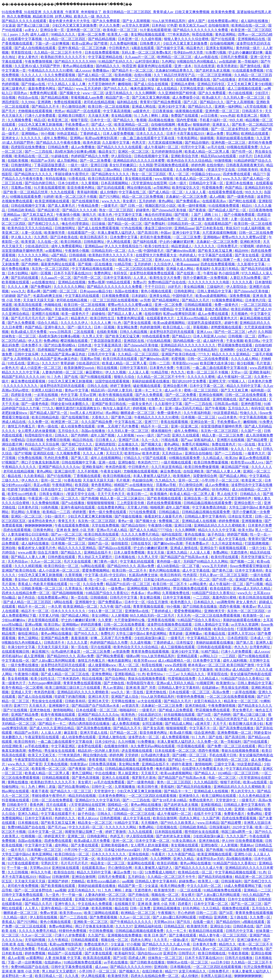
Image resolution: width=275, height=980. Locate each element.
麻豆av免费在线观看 (255, 458)
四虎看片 (185, 904)
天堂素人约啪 (138, 507)
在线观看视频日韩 (16, 652)
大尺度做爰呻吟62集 (130, 620)
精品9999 (242, 251)
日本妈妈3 (140, 296)
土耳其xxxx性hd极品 (192, 318)
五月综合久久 (239, 408)
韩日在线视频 (107, 368)
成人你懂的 (108, 192)
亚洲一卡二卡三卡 (149, 390)
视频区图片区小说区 (161, 206)
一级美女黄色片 (141, 404)
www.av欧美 (27, 552)
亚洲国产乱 (97, 670)
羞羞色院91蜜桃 (225, 597)
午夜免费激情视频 (39, 61)
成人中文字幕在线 (232, 539)
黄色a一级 (126, 521)
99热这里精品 (68, 134)
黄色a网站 (166, 201)
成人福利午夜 (214, 341)
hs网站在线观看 (93, 566)
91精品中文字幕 (127, 823)
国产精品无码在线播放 (76, 399)
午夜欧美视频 (239, 953)
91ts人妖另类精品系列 (169, 21)
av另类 (27, 260)
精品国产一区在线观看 (84, 111)
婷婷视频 (140, 408)
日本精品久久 (204, 602)
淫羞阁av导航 (22, 188)
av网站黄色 (198, 584)
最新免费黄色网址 (42, 88)
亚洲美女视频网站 (220, 48)
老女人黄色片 (29, 57)
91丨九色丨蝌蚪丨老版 (152, 116)
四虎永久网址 (190, 818)
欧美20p (180, 129)
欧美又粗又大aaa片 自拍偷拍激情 (204, 25)
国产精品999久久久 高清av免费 (131, 566)
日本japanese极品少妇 (96, 291)
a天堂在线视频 (256, 106)
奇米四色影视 (116, 467)
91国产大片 (76, 949)
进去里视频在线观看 (44, 620)
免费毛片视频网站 (196, 444)
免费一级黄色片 (227, 305)
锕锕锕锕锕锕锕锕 (39, 525)
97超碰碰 (9, 296)
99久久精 (237, 120)
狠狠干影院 (80, 120)
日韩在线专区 (141, 543)
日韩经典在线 (244, 926)
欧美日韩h (151, 350)
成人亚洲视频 (34, 656)
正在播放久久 (129, 444)
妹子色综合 (217, 534)
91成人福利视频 (253, 228)
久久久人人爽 (18, 287)
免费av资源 (49, 913)
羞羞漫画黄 (80, 638)
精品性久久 (228, 944)
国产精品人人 (205, 773)
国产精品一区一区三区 (125, 224)
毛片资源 (264, 363)
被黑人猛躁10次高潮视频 (210, 449)
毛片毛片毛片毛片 (75, 863)
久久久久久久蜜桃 (202, 377)
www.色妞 (228, 116)
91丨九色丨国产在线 (63, 377)
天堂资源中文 (105, 791)
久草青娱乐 (74, 588)
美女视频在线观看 (139, 179)
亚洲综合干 (209, 548)
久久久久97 (50, 363)
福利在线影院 (172, 534)
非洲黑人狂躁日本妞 (86, 170)
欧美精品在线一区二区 (249, 25)
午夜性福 (210, 273)
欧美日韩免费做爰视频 (211, 462)
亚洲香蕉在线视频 (162, 620)
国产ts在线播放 (225, 79)
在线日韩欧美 (153, 971)
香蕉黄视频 (98, 760)
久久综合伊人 (164, 264)
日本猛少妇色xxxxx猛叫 (162, 579)
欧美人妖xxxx (88, 818)
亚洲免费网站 (102, 674)
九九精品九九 (166, 480)
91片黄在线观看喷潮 (156, 30)
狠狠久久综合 (125, 377)
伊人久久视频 (116, 372)
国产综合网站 (57, 260)
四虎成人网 (137, 958)
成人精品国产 (243, 670)
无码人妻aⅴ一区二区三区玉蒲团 (224, 575)
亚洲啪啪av (30, 134)
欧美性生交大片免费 (165, 278)
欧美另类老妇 (228, 66)
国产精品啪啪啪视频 (68, 593)
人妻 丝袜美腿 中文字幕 (63, 958)
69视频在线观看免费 (243, 147)
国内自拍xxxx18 (150, 953)
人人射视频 (126, 435)
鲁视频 (141, 120)
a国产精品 (59, 255)
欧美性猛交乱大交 (186, 188)
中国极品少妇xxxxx (206, 174)
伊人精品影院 (180, 670)
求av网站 (112, 413)
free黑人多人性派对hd (87, 413)
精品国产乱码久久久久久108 (24, 377)
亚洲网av (77, 138)
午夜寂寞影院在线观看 (42, 737)
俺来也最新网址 (143, 88)
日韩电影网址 (94, 242)
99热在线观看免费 (156, 336)
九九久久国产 (237, 836)
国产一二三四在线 (39, 152)
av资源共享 (131, 706)
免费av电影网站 (61, 926)
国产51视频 (255, 584)
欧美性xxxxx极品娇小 (104, 881)
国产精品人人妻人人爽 (125, 314)
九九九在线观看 (63, 192)
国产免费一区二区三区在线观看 (232, 746)
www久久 (18, 291)
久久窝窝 (105, 620)
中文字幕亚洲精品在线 (106, 57)
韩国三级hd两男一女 (237, 832)
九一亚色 (53, 895)
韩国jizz (44, 877)
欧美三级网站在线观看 (219, 796)
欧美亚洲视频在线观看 (53, 201)
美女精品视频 (122, 116)
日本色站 (159, 25)
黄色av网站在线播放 (78, 66)
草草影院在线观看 (132, 129)
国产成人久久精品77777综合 (151, 530)
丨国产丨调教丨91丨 (206, 215)
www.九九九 (232, 179)
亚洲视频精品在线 (252, 39)
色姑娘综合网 (143, 480)
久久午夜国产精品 (182, 854)
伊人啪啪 (152, 899)
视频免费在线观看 (236, 908)
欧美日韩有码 (171, 575)
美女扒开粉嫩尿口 (123, 165)
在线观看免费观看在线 (193, 79)
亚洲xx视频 (34, 624)
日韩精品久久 (251, 494)
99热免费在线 (253, 949)
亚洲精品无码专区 (211, 84)
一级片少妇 (258, 548)
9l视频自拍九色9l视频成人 (197, 61)
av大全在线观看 (150, 701)
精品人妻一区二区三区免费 (223, 435)
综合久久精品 (48, 323)
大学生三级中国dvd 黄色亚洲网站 (142, 633)
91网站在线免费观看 (241, 850)
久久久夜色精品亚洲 (254, 796)
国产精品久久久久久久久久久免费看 (201, 30)
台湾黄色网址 (260, 647)
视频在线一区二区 (165, 895)
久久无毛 (161, 940)
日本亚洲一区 (129, 39)
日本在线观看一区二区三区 (190, 692)
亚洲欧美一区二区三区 (91, 922)
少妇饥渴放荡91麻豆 (150, 638)
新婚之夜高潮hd (217, 309)
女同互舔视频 (153, 724)
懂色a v (39, 260)
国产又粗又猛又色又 (38, 215)
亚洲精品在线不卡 (98, 552)
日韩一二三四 (160, 363)
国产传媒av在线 (34, 84)
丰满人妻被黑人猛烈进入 (117, 233)
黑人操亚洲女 (129, 773)
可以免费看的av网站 (37, 309)
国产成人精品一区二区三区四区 (28, 602)
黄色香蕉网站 (102, 485)
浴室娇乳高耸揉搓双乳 (205, 323)
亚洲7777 (32, 170)
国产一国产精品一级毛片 (106, 489)
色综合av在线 (28, 97)
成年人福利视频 (235, 661)
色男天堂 (139, 143)
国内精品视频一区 (187, 341)
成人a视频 (217, 197)
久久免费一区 (39, 422)
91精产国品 (210, 652)
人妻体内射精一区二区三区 (63, 372)
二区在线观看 (84, 332)
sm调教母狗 (225, 602)
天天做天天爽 (99, 116)
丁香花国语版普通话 (50, 165)
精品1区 (40, 120)
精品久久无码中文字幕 (244, 386)
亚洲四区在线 (134, 341)
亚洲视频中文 (86, 602)
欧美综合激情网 (165, 818)
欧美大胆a (246, 530)
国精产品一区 (99, 543)
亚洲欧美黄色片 (160, 129)
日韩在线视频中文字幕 (152, 156)
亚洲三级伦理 (65, 471)
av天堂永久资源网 (136, 25)
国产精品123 (182, 336)
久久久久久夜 (243, 282)
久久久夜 (72, 976)
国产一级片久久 (80, 327)
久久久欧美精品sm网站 (69, 760)
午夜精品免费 (89, 206)
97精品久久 (132, 458)
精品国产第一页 (118, 97)
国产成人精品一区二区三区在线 (65, 674)
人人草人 (141, 278)
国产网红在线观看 (243, 201)
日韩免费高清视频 (103, 764)
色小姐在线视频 (241, 93)
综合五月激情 (48, 552)
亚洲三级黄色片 (14, 88)
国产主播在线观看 (183, 935)
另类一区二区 (101, 350)
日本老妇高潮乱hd (46, 629)
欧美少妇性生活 (157, 246)
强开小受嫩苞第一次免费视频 (206, 278)
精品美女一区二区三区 (136, 260)
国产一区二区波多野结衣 (230, 129)
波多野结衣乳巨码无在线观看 (172, 332)
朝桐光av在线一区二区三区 (188, 962)
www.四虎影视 (261, 368)
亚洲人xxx (163, 260)
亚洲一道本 (183, 66)
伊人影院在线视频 (140, 836)
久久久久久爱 (78, 643)
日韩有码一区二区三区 (232, 760)
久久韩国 (146, 165)
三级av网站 (112, 170)
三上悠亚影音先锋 (131, 503)
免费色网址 (103, 273)
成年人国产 (197, 21)
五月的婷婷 (148, 201)
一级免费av (117, 588)
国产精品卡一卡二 (53, 724)
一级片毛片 (17, 850)
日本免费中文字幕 (124, 237)
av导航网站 (162, 188)
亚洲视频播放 (252, 521)
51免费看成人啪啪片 (161, 872)
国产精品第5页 (49, 210)
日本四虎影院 (238, 638)
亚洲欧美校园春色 (115, 845)
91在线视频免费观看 (224, 206)
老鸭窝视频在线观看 (227, 327)
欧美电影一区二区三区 (121, 30)
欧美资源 (29, 242)
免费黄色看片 (235, 814)
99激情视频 (223, 161)
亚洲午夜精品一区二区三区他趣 (82, 48)
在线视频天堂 (125, 904)
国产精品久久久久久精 (80, 210)
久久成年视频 (152, 39)
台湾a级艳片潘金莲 (66, 652)
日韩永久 (62, 435)
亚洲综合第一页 (52, 30)
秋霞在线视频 (203, 34)
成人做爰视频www (103, 665)
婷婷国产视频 (238, 534)
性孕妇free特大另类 (189, 52)
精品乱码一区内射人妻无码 (112, 390)
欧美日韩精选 (71, 242)
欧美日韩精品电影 (46, 417)
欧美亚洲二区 (247, 116)
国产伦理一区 (242, 152)
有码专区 (121, 273)
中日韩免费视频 (97, 79)
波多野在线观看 (90, 746)
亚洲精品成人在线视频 (199, 521)
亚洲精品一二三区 (258, 890)
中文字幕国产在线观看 (216, 255)
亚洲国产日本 (129, 440)
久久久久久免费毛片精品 (141, 534)
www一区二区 (93, 93)
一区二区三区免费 (187, 237)
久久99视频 (149, 309)
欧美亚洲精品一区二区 (132, 125)
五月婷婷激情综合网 (167, 152)
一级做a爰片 (180, 940)
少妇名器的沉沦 (37, 246)
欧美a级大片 (212, 97)
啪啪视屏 (157, 507)
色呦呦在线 (53, 305)
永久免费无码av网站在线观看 (153, 746)
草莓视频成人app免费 (87, 97)
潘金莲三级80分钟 (159, 228)
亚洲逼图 (205, 760)
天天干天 (220, 724)
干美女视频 (235, 341)
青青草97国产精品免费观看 (161, 102)
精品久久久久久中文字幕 (21, 372)
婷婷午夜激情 (182, 764)
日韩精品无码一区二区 (185, 224)
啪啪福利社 (128, 710)
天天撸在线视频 (56, 764)
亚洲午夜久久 (55, 327)
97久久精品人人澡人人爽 (67, 84)
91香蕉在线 (77, 179)
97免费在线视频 (30, 458)
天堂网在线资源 (192, 88)
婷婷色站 (263, 246)
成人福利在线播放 (255, 21)
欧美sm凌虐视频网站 (212, 296)
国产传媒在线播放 (129, 516)
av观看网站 (54, 251)
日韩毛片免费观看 (235, 57)
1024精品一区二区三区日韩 (238, 773)
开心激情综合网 (74, 106)
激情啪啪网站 (64, 710)
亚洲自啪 (9, 548)
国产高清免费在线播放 (94, 728)
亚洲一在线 (107, 462)
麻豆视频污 (41, 652)
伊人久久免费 (110, 25)
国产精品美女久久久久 (255, 706)
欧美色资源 (92, 143)
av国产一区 (20, 219)
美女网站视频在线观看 (148, 34)
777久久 (204, 354)
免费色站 (35, 751)
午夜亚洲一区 (39, 498)
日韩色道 (130, 170)
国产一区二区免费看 (96, 161)
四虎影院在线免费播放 (29, 147)
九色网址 (168, 61)
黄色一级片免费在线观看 (108, 512)
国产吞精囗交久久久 (44, 224)
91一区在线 (247, 444)
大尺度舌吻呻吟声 (102, 84)
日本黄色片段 (256, 300)
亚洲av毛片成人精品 (112, 530)
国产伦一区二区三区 (230, 332)
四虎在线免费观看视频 (218, 264)
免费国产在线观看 (185, 116)
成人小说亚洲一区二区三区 (41, 368)
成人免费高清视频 (126, 724)
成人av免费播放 (83, 147)
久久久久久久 (31, 138)
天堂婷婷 (132, 755)
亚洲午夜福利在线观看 (78, 507)
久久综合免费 (93, 584)
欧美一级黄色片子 (76, 314)
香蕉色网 (37, 805)
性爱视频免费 (213, 188)
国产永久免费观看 (107, 21)
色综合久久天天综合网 (42, 444)
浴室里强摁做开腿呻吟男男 (23, 251)
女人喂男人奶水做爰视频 (37, 431)
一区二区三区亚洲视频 (215, 75)
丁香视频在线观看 (87, 476)
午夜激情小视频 (68, 215)
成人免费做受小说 (186, 97)
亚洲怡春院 (127, 462)
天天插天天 (38, 706)
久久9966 (29, 102)
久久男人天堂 (93, 336)
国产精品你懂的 (197, 143)
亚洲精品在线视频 (72, 282)
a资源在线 (95, 949)
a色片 (252, 332)
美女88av (21, 579)
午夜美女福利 (111, 471)
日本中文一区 (101, 120)
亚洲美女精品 (160, 296)
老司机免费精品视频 (254, 79)
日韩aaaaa (134, 489)
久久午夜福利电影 (198, 413)
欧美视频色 (182, 476)
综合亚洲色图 (205, 733)
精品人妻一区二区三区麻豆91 (123, 498)
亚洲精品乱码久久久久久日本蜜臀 (139, 161)
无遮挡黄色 (239, 552)
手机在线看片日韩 (223, 755)
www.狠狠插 (164, 179)
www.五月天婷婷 (89, 88)
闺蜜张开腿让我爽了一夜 (222, 260)
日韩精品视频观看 (199, 305)
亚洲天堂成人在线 (94, 733)
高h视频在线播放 (162, 120)
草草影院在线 (22, 52)
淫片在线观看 (101, 647)
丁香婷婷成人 (91, 134)
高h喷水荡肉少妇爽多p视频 (76, 152)
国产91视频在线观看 (96, 377)
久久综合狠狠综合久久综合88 (141, 539)
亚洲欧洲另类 (251, 242)
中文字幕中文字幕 (129, 215)
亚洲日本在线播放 (240, 183)
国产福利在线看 (145, 242)
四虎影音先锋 (22, 395)
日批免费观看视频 (249, 841)
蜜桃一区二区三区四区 (202, 390)
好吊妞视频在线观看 (180, 715)
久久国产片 (226, 940)
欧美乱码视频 (242, 309)
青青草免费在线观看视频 (150, 652)
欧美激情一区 (254, 615)
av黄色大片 (10, 368)
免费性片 (107, 633)
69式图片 (174, 399)
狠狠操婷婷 (202, 125)
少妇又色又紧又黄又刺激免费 (75, 25)
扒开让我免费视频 (258, 967)
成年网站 (62, 845)
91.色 (118, 323)
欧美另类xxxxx (145, 661)
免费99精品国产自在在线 (167, 282)
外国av (166, 233)
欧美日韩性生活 (103, 318)
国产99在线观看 (256, 742)
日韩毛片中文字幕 (102, 354)
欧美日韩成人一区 (177, 327)
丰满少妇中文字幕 (22, 647)
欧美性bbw (133, 453)
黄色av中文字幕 (77, 390)
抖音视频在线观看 (191, 746)
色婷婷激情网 (151, 327)
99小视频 (48, 134)
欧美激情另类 (55, 233)
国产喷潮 (101, 43)
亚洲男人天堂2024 (242, 633)
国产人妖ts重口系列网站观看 (54, 661)
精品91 (247, 206)
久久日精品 (211, 908)
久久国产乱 (44, 809)
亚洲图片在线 (193, 850)
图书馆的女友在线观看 (202, 832)
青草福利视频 (199, 129)
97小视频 (133, 944)
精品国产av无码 (43, 161)
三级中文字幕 (225, 764)
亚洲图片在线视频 (46, 314)
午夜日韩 (183, 368)
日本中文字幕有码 (118, 278)
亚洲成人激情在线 (184, 548)
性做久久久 (249, 413)
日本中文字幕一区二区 (207, 386)
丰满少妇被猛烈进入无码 (174, 489)
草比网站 (233, 134)
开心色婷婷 (186, 913)
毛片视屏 (123, 480)
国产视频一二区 (243, 561)
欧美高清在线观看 (29, 305)
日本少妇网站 (18, 273)
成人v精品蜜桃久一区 (175, 661)
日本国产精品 (75, 489)
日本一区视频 (105, 327)
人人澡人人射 (52, 733)
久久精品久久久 (193, 674)
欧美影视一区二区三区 (49, 769)
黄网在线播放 (18, 782)
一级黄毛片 (110, 206)
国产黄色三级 (122, 417)
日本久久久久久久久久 (69, 611)
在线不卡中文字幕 (208, 814)
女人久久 (238, 449)
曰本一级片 (178, 183)
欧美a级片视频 (181, 733)
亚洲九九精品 (177, 552)
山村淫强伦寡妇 (148, 61)
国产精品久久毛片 (196, 300)
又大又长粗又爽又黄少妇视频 (250, 84)
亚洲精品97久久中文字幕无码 (98, 800)
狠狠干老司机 (231, 782)
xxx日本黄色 (228, 417)
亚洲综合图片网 (176, 386)
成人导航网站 (68, 161)
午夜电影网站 (188, 138)
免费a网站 (51, 341)
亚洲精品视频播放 (167, 908)
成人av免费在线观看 (213, 314)
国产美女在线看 (247, 255)
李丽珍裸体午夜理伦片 (72, 174)
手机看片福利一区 (214, 120)
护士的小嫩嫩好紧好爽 (246, 52)
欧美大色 (106, 215)
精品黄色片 (195, 48)
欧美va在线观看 (256, 782)
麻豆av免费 (215, 134)
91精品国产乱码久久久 (116, 61)
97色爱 (172, 25)
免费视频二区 (169, 521)
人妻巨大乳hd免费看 (246, 278)
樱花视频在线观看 (75, 341)
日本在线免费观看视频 (102, 52)
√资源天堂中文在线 (221, 170)
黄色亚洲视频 (178, 449)
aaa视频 (128, 881)
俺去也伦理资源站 (159, 215)
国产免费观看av (188, 201)
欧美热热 (129, 715)
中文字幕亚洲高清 (108, 345)
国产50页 (120, 958)
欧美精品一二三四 (57, 512)
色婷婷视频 (11, 84)
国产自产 (24, 296)
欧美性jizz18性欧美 (22, 494)
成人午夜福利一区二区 (162, 147)
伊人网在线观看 (119, 242)
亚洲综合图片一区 (248, 503)
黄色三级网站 (29, 638)
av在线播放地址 (44, 282)
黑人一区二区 (179, 174)
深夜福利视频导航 (132, 399)
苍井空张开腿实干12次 (126, 899)
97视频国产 (11, 462)
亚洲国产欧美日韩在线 (179, 354)
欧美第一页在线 (103, 219)
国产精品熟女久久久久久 (34, 174)
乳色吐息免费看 (57, 458)
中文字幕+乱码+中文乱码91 (106, 575)
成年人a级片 (40, 34)
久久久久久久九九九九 (99, 129)
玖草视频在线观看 (22, 79)
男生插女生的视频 (235, 688)
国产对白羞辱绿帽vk (60, 345)
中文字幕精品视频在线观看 (93, 269)
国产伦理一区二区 (88, 278)
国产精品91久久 (212, 102)
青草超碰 (67, 363)
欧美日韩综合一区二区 (62, 566)
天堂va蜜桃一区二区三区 (162, 850)
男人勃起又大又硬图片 (95, 557)
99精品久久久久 (64, 34)
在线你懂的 (215, 165)
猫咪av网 (133, 656)
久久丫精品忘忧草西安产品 (175, 75)
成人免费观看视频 (176, 737)
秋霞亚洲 (129, 66)
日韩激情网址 (22, 165)
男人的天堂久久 (243, 791)
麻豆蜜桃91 (95, 372)
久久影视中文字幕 (116, 143)
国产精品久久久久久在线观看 (24, 21)
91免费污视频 (216, 52)
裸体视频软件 (162, 431)
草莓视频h (201, 327)
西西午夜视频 (230, 606)
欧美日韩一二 (138, 494)
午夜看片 (159, 854)
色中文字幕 (69, 395)
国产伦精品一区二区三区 (97, 539)
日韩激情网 (61, 877)
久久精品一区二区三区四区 (65, 39)
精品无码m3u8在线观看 (219, 156)
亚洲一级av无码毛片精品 (184, 408)
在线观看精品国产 (218, 224)
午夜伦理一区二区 (75, 219)
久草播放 (34, 512)
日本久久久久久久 (150, 134)
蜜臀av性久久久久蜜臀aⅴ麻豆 (130, 305)
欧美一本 (156, 408)
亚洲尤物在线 (156, 692)
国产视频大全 (70, 93)
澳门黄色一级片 (106, 561)
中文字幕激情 (203, 670)
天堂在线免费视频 (106, 525)
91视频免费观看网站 (228, 300)
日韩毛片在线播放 (239, 958)
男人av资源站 (113, 688)
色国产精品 (234, 188)
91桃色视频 (50, 507)
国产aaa (186, 440)
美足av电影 (42, 485)
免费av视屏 (96, 282)
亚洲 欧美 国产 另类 (141, 688)
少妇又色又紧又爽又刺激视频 (41, 125)
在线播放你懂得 (116, 746)
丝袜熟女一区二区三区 (19, 336)
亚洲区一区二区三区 (134, 152)
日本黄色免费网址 (113, 796)
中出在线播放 (106, 773)
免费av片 (140, 282)
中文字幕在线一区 (16, 661)
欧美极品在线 (215, 633)
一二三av (172, 674)
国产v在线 (123, 606)
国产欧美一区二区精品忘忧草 (26, 192)
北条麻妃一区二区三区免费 (187, 197)
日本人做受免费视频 (119, 134)
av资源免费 (121, 652)
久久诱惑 (41, 237)
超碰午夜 (231, 323)
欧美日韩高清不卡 (94, 237)
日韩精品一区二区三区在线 (134, 814)
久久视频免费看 (20, 120)
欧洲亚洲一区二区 (65, 422)
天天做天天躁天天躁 (39, 300)
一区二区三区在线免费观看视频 (217, 615)
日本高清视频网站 (115, 183)
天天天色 (184, 615)
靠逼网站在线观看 (141, 863)
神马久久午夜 (41, 872)
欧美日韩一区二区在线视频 (109, 106)
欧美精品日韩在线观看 (206, 931)
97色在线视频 (132, 228)
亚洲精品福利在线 (148, 926)
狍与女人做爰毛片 (117, 408)
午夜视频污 (167, 913)
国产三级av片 (58, 318)
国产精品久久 (124, 120)
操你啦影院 (120, 543)
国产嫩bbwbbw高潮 (181, 251)
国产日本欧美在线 (210, 228)
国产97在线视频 (59, 476)
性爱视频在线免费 (182, 679)
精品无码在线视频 (82, 796)
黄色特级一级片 (248, 48)
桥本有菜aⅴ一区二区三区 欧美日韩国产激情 (222, 665)
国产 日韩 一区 (132, 206)
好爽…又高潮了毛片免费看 (118, 426)
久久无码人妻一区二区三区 (244, 97)
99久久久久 (254, 192)
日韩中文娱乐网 (27, 354)
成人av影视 (16, 958)
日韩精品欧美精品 (22, 210)
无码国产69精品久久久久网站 (206, 561)
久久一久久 (150, 440)
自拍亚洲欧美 (194, 471)
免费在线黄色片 (224, 444)
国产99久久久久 (116, 88)
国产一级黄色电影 (241, 197)
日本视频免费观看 (116, 296)
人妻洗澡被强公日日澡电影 (29, 534)
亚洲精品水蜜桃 (183, 84)
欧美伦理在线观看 (225, 557)
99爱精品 (166, 309)
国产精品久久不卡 (46, 106)
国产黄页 (35, 764)
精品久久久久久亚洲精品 (231, 354)
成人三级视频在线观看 (245, 88)
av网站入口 (208, 656)
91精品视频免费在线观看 (223, 890)
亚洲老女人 (221, 125)
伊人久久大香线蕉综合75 (124, 246)
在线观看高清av (215, 201)
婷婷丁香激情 (121, 386)
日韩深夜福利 (220, 827)
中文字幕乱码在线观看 (82, 296)
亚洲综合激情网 (84, 877)
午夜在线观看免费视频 (72, 525)
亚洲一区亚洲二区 (185, 426)
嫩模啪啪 (125, 84)
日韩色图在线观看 (62, 557)
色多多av (138, 593)
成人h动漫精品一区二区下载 (179, 566)
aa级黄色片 (142, 111)
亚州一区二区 (52, 480)
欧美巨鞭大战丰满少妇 (218, 363)
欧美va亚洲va (82, 43)
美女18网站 (101, 615)
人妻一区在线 (241, 219)
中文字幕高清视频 (117, 111)
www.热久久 (17, 764)
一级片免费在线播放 (23, 665)
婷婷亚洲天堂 (55, 836)
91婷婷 (49, 197)
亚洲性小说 (243, 854)
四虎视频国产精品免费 (55, 350)
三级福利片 (216, 287)
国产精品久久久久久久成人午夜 (199, 868)
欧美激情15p (226, 683)
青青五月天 (67, 521)
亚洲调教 (45, 102)
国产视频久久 (18, 859)
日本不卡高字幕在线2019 (186, 134)
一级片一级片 (78, 165)
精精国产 (82, 350)
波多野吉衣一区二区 (144, 737)
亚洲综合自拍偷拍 (199, 453)
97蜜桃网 (247, 246)
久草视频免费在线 (176, 593)
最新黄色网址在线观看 (155, 66)
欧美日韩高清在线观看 (106, 179)
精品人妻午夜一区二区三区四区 (223, 935)
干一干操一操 (17, 868)
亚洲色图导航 (252, 404)
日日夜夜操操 (163, 111)
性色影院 (191, 575)
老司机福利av (12, 656)
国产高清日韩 (148, 233)
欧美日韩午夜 (148, 787)
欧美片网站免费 (173, 886)
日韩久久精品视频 (134, 332)
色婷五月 (117, 836)
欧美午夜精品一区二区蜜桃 (23, 688)
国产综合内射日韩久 (41, 183)
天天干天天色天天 (112, 494)
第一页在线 (80, 597)
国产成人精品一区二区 (95, 75)
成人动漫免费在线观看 (78, 426)
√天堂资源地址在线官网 (149, 183)
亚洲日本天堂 (99, 697)
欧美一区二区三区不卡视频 (76, 197)
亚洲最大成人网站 (180, 269)
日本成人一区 (261, 638)
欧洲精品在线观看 (255, 134)
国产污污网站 (110, 197)
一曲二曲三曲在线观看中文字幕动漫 (147, 138)
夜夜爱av (184, 125)
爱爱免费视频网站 (96, 570)
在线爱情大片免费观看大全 (157, 255)
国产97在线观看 (223, 39)
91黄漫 (153, 79)
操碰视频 (207, 138)
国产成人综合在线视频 (151, 84)
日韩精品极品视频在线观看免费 (208, 503)
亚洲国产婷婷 (58, 881)
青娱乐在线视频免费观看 (147, 679)
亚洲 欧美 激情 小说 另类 (210, 219)
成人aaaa (14, 899)
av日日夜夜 (210, 116)
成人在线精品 (167, 88)
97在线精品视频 (159, 341)
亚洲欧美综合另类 (185, 156)
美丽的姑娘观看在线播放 (235, 138)
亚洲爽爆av (194, 633)
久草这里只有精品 (225, 269)
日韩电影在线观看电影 (215, 647)
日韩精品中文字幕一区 (206, 183)
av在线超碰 (227, 61)
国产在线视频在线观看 (156, 170)
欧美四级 (82, 485)
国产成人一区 (102, 125)
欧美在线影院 (221, 588)
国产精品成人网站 (234, 476)
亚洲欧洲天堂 (215, 611)
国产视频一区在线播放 (95, 264)
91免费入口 (156, 399)
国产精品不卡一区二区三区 (133, 70)
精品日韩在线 (83, 440)
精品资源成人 (182, 246)
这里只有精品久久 (119, 93)
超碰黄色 (143, 210)
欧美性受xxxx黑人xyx (247, 462)
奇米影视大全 (95, 588)
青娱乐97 (232, 228)
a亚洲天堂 (203, 724)
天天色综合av (172, 453)
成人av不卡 (173, 390)
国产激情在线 (251, 66)
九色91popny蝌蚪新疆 (45, 683)
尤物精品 (78, 881)
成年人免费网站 (56, 138)
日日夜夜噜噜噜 (261, 210)
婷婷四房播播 (91, 624)
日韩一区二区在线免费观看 (208, 359)
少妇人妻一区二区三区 (106, 611)
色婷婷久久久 (65, 818)
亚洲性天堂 (218, 381)
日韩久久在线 (98, 386)
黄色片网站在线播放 (165, 570)
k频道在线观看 (143, 48)
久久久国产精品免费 (97, 422)
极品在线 (15, 476)
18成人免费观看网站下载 (243, 886)
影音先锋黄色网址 (81, 188)
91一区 (76, 584)
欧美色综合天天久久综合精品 (60, 79)
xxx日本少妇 (220, 962)
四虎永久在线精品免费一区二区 (164, 219)
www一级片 (146, 435)
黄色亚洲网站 (226, 34)
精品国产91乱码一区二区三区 (53, 449)
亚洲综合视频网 (211, 395)
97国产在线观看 (155, 458)
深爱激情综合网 (205, 476)
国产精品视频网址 (166, 300)
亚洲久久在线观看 (187, 260)
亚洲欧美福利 (260, 372)
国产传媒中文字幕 (171, 48)
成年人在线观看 (97, 309)
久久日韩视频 (18, 872)
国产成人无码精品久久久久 (182, 899)
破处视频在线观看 (147, 386)
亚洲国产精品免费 (249, 579)
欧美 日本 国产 (156, 935)
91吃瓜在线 (17, 363)
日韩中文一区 (102, 787)
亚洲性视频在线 (225, 399)
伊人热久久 (30, 480)
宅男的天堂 (50, 863)
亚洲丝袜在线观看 (66, 868)
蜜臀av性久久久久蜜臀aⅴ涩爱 (244, 237)
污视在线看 (170, 440)
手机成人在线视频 (52, 949)
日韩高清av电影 (227, 404)
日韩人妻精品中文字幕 (215, 291)
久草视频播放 (125, 787)
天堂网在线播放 (124, 701)
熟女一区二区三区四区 (149, 174)
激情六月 (90, 215)
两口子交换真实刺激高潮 (41, 462)
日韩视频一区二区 (242, 336)
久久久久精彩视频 (29, 566)
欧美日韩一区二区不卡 (130, 570)
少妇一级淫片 (55, 516)
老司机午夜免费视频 (156, 237)
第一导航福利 (248, 61)
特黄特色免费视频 (191, 697)
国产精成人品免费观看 (176, 710)
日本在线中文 (52, 489)
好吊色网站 (221, 489)
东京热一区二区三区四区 (51, 269)
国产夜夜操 (198, 210)
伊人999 (228, 841)
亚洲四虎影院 (106, 444)
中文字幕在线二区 (133, 192)
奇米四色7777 (148, 462)
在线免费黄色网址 (112, 507)
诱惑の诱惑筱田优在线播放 (89, 724)
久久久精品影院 (206, 782)
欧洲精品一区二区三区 (175, 57)
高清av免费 (221, 692)
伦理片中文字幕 (193, 147)
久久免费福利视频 (124, 43)
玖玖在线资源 (205, 66)
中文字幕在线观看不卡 (58, 814)
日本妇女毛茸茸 (241, 516)
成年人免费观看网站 (67, 246)
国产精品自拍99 (134, 525)
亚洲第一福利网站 (229, 106)
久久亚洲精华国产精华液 (177, 93)
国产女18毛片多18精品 (170, 800)
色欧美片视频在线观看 (51, 584)
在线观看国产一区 (82, 233)
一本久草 (55, 606)
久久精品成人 (213, 458)
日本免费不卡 (32, 345)
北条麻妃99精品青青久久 (175, 70)
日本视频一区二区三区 (199, 417)
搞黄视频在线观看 (189, 111)
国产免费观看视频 (104, 917)
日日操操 (99, 224)
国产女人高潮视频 (137, 21)
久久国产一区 (252, 431)
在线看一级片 (204, 922)
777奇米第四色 (179, 34)
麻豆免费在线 (171, 471)
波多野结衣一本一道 (18, 976)
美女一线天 (64, 809)
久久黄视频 (90, 183)
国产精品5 (66, 88)
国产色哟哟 (30, 264)
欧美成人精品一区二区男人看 (207, 152)
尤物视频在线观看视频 (35, 111)
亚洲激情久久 (189, 796)
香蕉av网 (34, 291)
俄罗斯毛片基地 (144, 778)
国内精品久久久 (108, 66)
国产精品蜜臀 (257, 440)
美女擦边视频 (150, 597)
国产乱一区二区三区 (247, 904)
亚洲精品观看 (188, 656)
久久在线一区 (48, 242)
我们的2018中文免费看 (189, 381)
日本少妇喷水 (69, 183)
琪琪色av (21, 93)
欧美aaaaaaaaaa (188, 264)
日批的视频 (35, 440)
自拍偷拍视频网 (222, 43)
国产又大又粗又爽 (235, 390)
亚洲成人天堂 (22, 692)
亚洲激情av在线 (137, 611)
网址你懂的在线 (139, 188)
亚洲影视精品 (125, 674)
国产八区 (191, 102)
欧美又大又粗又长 (42, 755)
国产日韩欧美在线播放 (200, 606)
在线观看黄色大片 (161, 318)
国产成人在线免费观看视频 (99, 228)
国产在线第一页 (189, 273)
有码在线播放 (56, 179)
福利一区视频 (41, 273)
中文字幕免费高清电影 (210, 507)
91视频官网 (205, 683)
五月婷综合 (137, 877)
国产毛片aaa (57, 827)
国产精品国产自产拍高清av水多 (185, 557)
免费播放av (101, 70)
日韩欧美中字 (17, 805)
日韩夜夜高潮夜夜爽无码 (245, 165)
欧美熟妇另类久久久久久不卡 (64, 57)
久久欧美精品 (34, 476)
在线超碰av (211, 688)
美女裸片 (130, 201)
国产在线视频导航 (86, 201)
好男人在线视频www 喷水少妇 (93, 260)
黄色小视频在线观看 (157, 291)
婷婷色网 (198, 165)
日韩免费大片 (150, 43)
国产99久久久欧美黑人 (178, 823)
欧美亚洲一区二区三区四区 (251, 30)
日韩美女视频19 (52, 494)
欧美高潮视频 (102, 908)
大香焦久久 (101, 417)
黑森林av (247, 845)
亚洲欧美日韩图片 (72, 116)
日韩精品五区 (175, 926)
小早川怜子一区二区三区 (221, 480)
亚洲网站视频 (138, 588)
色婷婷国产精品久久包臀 (90, 156)
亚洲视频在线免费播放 (125, 935)
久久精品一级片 (16, 917)
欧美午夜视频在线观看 (116, 395)
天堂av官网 (88, 395)
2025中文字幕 (243, 827)
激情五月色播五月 (22, 350)
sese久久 (118, 692)
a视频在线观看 (254, 922)
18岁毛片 (245, 156)
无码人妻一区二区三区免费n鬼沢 (147, 52)
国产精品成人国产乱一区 (228, 210)
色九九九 (178, 372)
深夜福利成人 (204, 440)
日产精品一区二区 (124, 733)
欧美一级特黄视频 (192, 206)
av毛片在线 (216, 147)
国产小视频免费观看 (240, 215)
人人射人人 (17, 129)
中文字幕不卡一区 (203, 728)
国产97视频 (23, 453)
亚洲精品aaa (94, 246)
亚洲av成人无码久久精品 (252, 588)
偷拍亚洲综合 (29, 633)
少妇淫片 (262, 93)
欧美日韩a (253, 341)
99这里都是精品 (226, 413)
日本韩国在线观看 (74, 579)
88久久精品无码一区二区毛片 (153, 615)
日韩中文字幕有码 (134, 368)
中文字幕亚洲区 (64, 746)
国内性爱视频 (187, 120)
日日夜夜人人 (106, 440)
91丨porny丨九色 (16, 34)
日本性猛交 (185, 643)
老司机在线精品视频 (99, 102)
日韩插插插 (78, 255)
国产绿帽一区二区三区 (60, 291)
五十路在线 (239, 917)
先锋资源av (79, 764)
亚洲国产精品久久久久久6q (60, 467)
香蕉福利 (203, 269)
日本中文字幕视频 (177, 597)
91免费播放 (147, 742)
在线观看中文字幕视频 (25, 39)
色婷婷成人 (188, 255)
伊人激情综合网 (136, 859)
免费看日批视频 (58, 440)
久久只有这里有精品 (167, 467)
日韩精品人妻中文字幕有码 (206, 516)
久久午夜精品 (58, 940)
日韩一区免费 (141, 908)
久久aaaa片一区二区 (140, 57)
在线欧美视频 (18, 161)
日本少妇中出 (106, 742)
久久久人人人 (32, 75)
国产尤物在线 (114, 683)
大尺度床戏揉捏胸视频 (166, 143)
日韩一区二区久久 (65, 498)
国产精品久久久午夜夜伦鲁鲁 (59, 143)
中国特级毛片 (154, 251)
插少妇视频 (246, 363)
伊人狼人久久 (22, 237)
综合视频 (9, 97)
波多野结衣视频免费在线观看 (152, 273)
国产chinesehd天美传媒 (170, 210)
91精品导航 (124, 264)
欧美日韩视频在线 (117, 476)
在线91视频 (143, 75)
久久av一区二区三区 (46, 561)
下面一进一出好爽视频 (53, 43)
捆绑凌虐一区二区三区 (129, 79)
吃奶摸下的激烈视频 (23, 489)
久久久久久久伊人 (75, 323)
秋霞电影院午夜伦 (39, 435)
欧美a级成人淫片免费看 (29, 332)
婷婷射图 (80, 512)
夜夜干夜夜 (40, 791)
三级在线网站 (18, 449)
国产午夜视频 (216, 408)
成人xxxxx (83, 70)
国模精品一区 (118, 805)
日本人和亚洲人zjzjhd (210, 336)
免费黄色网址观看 (44, 93)
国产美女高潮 (154, 728)
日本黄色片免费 (162, 368)
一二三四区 (202, 597)
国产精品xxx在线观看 (115, 548)
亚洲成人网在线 (144, 106)
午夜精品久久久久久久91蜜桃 (51, 70)
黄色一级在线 (48, 426)
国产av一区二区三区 (67, 534)
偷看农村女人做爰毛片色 (164, 516)
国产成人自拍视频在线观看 (35, 48)
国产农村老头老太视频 (213, 70)
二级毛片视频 (262, 354)
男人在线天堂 (228, 494)
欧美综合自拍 (224, 629)
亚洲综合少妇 (221, 926)
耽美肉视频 (124, 75)
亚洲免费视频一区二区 (235, 733)
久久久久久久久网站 (34, 255)
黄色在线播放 (195, 534)
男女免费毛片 (243, 710)
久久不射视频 (88, 471)
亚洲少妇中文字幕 (172, 106)
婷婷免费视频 (229, 521)
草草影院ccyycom (185, 363)
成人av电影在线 (207, 57)
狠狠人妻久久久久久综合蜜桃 (187, 39)
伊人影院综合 (122, 156)
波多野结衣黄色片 (125, 309)
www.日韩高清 (61, 332)
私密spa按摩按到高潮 (102, 138)
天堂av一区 (239, 372)
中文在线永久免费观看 (95, 904)
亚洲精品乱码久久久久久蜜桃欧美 (53, 129)
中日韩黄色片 (119, 48)
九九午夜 (107, 606)
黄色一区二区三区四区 (174, 782)
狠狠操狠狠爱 (177, 728)
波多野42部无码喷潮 (181, 539)
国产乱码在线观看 (111, 188)
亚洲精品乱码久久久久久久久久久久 (188, 345)
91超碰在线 (60, 156)
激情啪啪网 (204, 764)
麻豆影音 (71, 733)
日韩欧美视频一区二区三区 (42, 588)
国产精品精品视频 (102, 39)
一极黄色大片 (255, 453)
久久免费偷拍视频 (190, 170)
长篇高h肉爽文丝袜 (48, 296)
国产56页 (163, 435)
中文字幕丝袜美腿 (189, 309)
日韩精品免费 (58, 147)
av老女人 (31, 30)
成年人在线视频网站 (106, 458)
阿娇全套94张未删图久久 (70, 404)
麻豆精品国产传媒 (235, 467)
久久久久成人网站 (245, 359)
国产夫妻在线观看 (85, 845)
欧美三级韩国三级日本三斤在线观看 (73, 688)
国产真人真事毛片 (62, 206)
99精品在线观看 (119, 282)
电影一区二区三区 (223, 778)
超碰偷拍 (99, 314)
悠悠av (60, 111)
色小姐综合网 (229, 273)
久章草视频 (74, 575)
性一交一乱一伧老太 (105, 579)
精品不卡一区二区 (155, 426)
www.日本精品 (208, 823)
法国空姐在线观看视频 (113, 381)
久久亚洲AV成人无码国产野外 (38, 66)
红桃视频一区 (32, 836)
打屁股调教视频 (257, 543)
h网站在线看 (216, 88)
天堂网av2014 (40, 868)
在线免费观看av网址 (223, 21)
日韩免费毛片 (228, 246)
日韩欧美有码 (248, 170)
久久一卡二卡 (177, 931)
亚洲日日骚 (99, 165)
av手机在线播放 (37, 746)
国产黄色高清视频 (86, 778)
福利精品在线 (128, 102)
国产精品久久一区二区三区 (71, 791)
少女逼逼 (9, 25)
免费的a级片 (132, 579)
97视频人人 (237, 381)
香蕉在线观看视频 (175, 422)
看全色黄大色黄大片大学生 (70, 21)
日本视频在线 (125, 557)
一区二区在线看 (189, 890)
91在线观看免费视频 (248, 70)
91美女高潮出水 (185, 841)
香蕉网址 (125, 719)
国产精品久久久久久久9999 (76, 61)
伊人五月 (35, 341)
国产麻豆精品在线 (253, 399)
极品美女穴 (107, 152)
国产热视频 (90, 498)
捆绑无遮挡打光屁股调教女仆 (78, 408)
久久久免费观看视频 (60, 75)
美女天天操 (156, 552)
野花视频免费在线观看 (172, 165)
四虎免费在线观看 (237, 174)
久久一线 (135, 251)
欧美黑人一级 (118, 34)
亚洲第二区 (76, 836)
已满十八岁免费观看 (41, 116)
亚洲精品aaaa (184, 228)
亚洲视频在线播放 (152, 760)
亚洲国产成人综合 (125, 697)
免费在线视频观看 (68, 102)
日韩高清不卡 (253, 111)
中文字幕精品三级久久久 (206, 638)
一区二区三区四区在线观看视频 (140, 269)
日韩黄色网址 (44, 530)
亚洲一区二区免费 (92, 34)
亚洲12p (34, 363)
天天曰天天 (114, 453)
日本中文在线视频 (242, 899)
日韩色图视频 (111, 818)
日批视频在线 (194, 719)
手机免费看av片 (77, 125)
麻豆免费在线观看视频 (29, 381)
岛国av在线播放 (127, 291)
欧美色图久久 (181, 602)
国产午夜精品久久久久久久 (131, 922)
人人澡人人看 (196, 192)
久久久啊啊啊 (146, 93)
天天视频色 (240, 314)
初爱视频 (179, 359)
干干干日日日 (155, 287)
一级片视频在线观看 (176, 462)
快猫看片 (167, 79)
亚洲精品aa (12, 215)
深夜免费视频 (240, 296)
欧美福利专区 (125, 953)
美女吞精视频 (18, 679)
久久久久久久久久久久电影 (209, 282)
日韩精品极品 (169, 512)
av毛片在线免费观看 (110, 782)
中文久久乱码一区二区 (86, 827)
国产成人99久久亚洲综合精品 (52, 728)
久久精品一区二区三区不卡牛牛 (58, 52)
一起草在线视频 (46, 395)
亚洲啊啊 (227, 350)
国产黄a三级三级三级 (34, 25)
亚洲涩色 (170, 953)
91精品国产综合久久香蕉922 (107, 593)
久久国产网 (211, 818)
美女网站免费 (128, 327)
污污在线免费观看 (143, 512)
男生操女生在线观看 (47, 701)
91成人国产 (208, 539)
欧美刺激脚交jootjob (80, 368)
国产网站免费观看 (110, 656)
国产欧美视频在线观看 (165, 498)
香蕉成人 (25, 584)
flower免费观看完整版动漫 (250, 566)
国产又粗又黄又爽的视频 (151, 97)
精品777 (259, 174)
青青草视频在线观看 (149, 606)
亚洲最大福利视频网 (91, 899)
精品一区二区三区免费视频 (143, 197)
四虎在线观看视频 (17, 530)
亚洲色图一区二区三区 (84, 30)
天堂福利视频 (35, 940)
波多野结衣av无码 (210, 859)
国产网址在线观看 (45, 859)
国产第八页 (80, 458)
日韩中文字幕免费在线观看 (23, 895)
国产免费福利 (155, 224)
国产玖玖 (184, 922)
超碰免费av (188, 881)
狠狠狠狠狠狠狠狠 (101, 503)
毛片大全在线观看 (78, 561)
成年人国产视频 (103, 435)
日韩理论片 (187, 953)
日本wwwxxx (181, 949)
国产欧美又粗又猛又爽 (215, 251)
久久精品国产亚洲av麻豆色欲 (63, 354)
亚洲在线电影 (139, 854)
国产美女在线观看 (138, 323)
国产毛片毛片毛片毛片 (29, 318)
